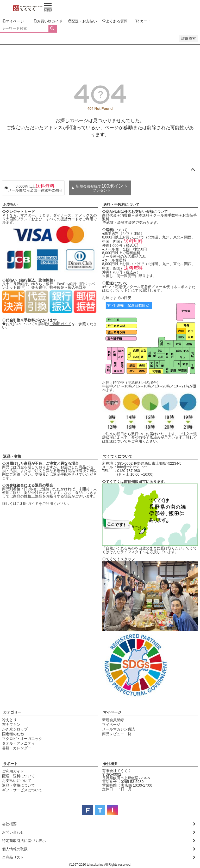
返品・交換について (18, 785)
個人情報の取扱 (15, 849)
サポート (10, 764)
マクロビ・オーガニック (22, 739)
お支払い (10, 205)
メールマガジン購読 (118, 729)
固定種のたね (13, 734)
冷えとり (9, 720)
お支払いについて (17, 781)
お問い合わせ (13, 832)
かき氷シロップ (15, 729)
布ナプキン (11, 725)
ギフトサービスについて (22, 790)
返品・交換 (12, 456)
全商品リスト (13, 857)
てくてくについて (118, 456)
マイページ (112, 712)
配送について (117, 441)
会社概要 (110, 764)
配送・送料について (18, 776)
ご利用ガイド (60, 324)
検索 (52, 29)
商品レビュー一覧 (117, 734)
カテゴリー (12, 712)
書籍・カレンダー (17, 748)
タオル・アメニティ (18, 743)
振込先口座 (77, 288)
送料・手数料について (121, 205)
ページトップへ (193, 170)
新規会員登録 (113, 720)
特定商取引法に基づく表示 (24, 841)
